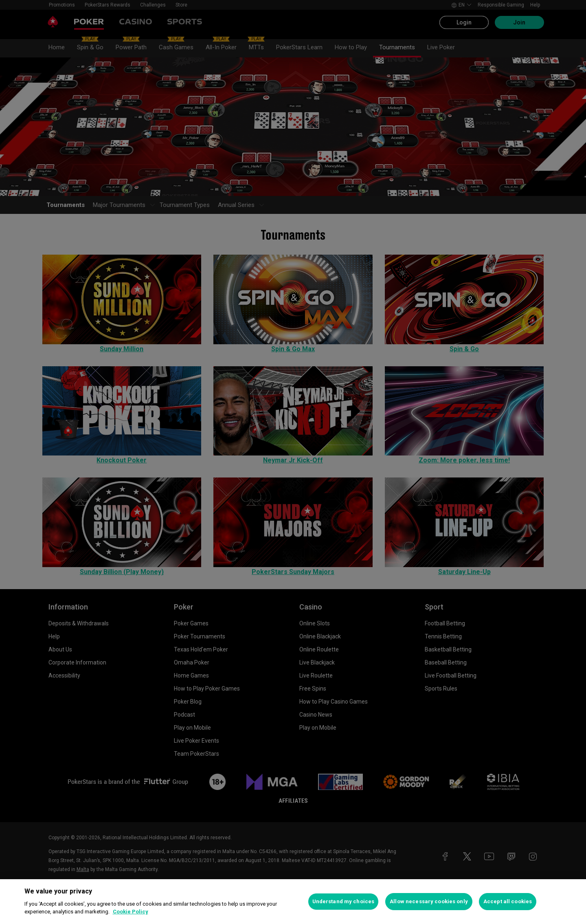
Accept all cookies (508, 901)
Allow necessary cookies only (429, 901)
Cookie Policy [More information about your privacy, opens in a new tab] (131, 912)
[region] (293, 902)
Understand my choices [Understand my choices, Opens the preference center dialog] (343, 901)
